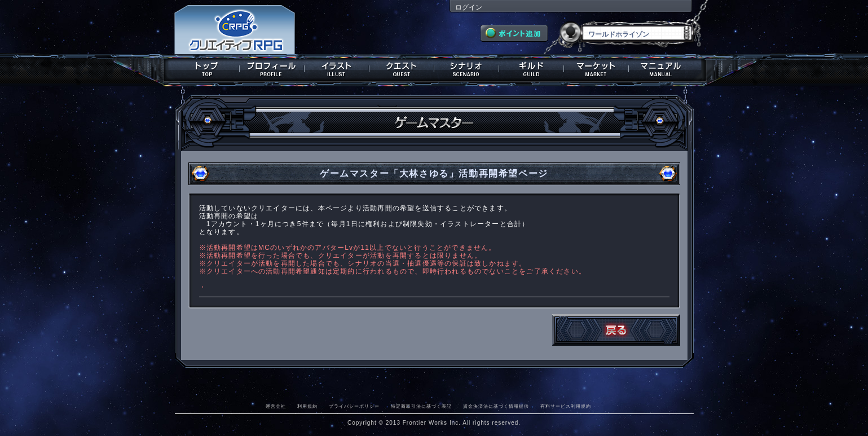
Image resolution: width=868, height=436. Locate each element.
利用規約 (307, 406)
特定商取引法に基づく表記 (421, 406)
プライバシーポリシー (354, 406)
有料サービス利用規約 (566, 406)
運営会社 (276, 406)
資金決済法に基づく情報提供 (496, 406)
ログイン (469, 7)
